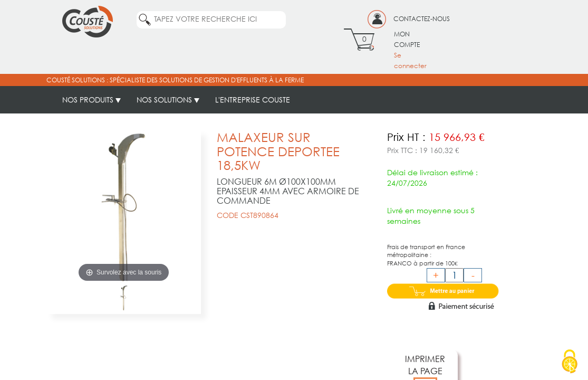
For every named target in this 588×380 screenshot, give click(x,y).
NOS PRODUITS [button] (91, 99)
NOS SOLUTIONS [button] (168, 99)
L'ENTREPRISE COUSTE (253, 99)
